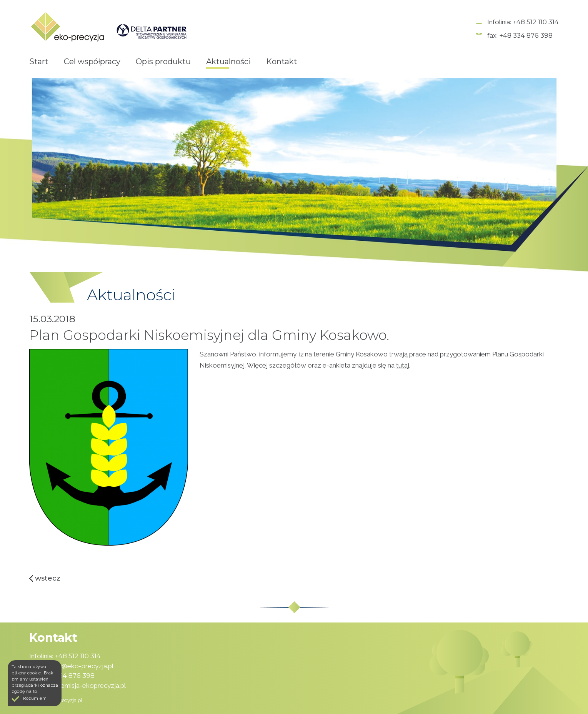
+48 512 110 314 (536, 22)
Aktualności (228, 62)
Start (39, 62)
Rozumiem (35, 698)
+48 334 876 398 (526, 35)
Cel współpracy (92, 62)
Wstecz (48, 578)
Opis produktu (163, 62)
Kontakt (282, 62)
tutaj (403, 365)
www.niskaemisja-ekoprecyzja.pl (77, 686)
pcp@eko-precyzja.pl (82, 666)
